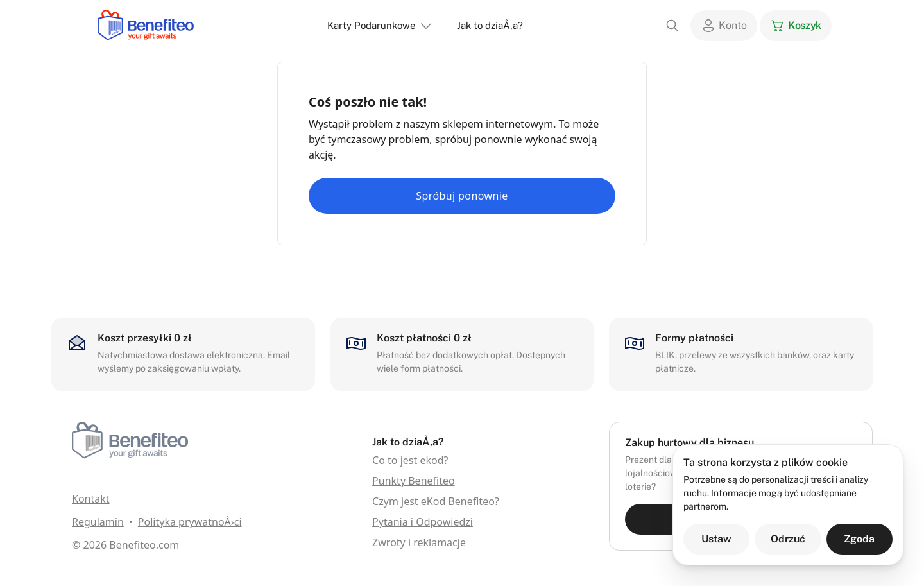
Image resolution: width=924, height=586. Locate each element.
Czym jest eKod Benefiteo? (436, 501)
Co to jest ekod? (410, 460)
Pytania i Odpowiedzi (423, 522)
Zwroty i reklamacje (419, 542)
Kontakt (91, 499)
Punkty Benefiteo (414, 481)
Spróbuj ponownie (462, 196)
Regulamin (98, 522)
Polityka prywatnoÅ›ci (190, 522)
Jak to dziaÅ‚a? (490, 25)
